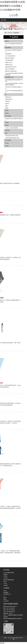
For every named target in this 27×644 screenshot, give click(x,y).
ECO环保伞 (8, 116)
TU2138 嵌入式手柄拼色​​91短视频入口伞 (14, 88)
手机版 (17, 640)
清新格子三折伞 (9, 62)
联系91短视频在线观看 (9, 580)
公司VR (5, 583)
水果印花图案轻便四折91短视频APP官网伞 (14, 80)
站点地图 (5, 585)
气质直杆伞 (8, 101)
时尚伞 (7, 113)
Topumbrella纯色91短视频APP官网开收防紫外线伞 (14, 74)
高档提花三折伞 (9, 65)
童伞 (6, 133)
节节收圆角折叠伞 (9, 60)
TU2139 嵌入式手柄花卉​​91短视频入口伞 (14, 51)
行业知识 (5, 578)
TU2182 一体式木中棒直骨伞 (12, 128)
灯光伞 (7, 143)
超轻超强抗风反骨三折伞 (11, 67)
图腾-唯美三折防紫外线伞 (11, 71)
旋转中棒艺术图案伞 (10, 58)
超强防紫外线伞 (9, 99)
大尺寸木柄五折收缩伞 (10, 56)
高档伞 (7, 125)
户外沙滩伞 (8, 140)
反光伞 (7, 146)
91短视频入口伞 (9, 77)
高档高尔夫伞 (8, 97)
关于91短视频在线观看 (9, 573)
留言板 (5, 582)
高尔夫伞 (7, 130)
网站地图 (2, 643)
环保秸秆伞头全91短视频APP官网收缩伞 (14, 119)
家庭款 (7, 108)
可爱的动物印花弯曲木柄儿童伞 (12, 138)
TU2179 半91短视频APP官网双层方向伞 (14, 44)
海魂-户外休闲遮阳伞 (10, 69)
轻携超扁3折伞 (8, 54)
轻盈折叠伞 (16, 33)
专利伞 (7, 122)
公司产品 (10, 33)
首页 (6, 33)
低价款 (7, 110)
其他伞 (7, 106)
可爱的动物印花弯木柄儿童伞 (12, 136)
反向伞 (7, 41)
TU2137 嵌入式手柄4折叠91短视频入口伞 (14, 91)
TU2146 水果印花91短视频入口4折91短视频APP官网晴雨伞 (14, 84)
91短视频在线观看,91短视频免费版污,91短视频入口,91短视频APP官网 (12, 6)
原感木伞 (7, 104)
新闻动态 (5, 574)
